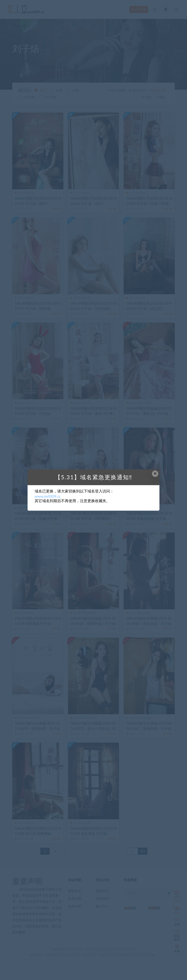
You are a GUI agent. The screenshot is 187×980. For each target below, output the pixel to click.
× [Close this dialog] (155, 473)
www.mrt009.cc (48, 496)
